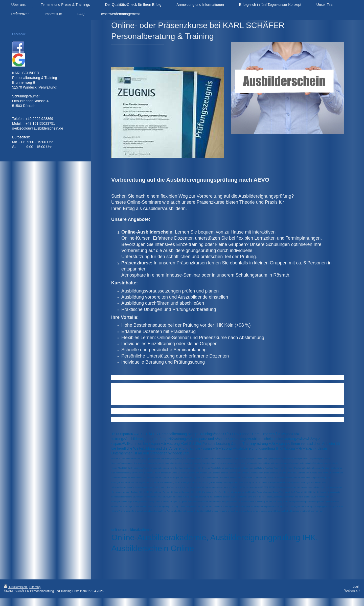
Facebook (19, 34)
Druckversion (16, 587)
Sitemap (35, 587)
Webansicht (352, 591)
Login (357, 587)
